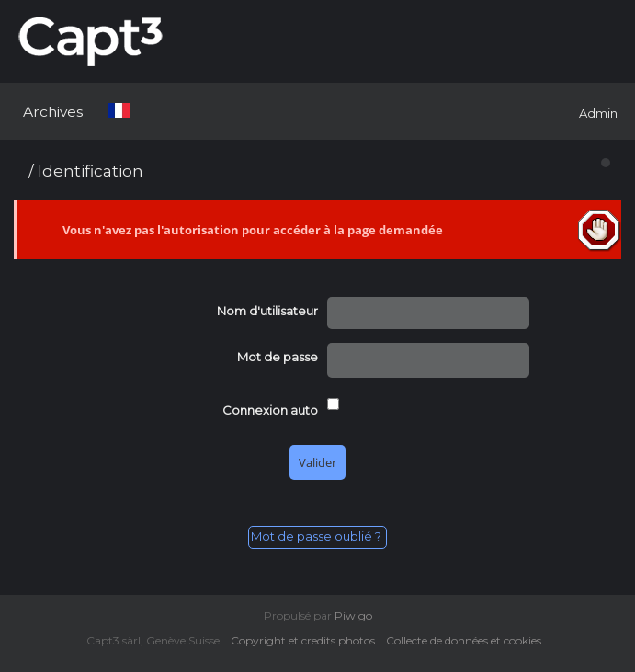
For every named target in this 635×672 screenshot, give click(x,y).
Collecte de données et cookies (468, 640)
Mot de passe (278, 357)
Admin (598, 113)
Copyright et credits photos (307, 640)
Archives (53, 112)
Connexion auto (270, 410)
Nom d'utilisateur (267, 311)
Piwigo (353, 615)
